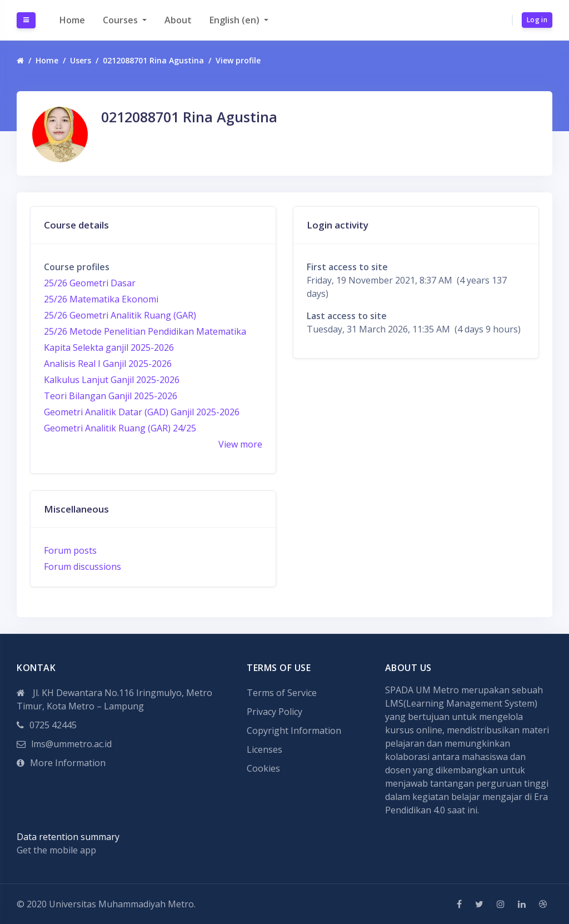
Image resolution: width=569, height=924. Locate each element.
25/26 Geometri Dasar (90, 283)
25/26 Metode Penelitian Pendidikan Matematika (145, 331)
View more (240, 444)
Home (72, 20)
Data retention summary (68, 837)
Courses (121, 20)
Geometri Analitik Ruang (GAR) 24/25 (120, 428)
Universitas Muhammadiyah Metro (121, 904)
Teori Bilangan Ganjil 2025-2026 (111, 396)
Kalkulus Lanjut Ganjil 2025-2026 (112, 380)
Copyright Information (294, 731)
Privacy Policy (274, 712)
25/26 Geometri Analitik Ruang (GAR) (120, 315)
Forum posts (70, 550)
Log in (537, 20)
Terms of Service (282, 693)
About (178, 20)
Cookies (263, 768)
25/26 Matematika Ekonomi (101, 299)
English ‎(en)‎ (236, 20)
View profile (238, 60)
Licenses (264, 749)
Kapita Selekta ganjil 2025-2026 (109, 347)
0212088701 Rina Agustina (153, 60)
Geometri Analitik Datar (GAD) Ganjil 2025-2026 (142, 412)
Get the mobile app (56, 850)
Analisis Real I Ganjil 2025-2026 (108, 364)
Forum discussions (83, 567)
